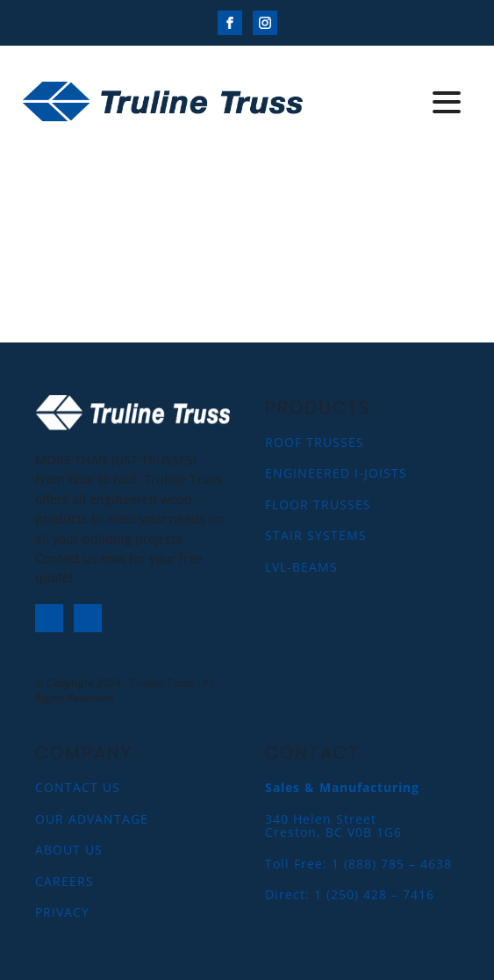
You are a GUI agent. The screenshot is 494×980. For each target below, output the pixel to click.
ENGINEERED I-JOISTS (336, 473)
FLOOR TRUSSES (318, 504)
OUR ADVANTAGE (92, 819)
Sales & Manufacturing (342, 787)
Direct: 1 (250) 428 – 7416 (350, 894)
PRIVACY (62, 912)
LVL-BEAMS (301, 567)
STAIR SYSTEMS (316, 535)
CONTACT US (78, 787)
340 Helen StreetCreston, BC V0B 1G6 (333, 826)
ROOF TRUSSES (315, 442)
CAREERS (64, 881)
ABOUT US (69, 850)
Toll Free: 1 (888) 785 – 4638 (358, 864)
